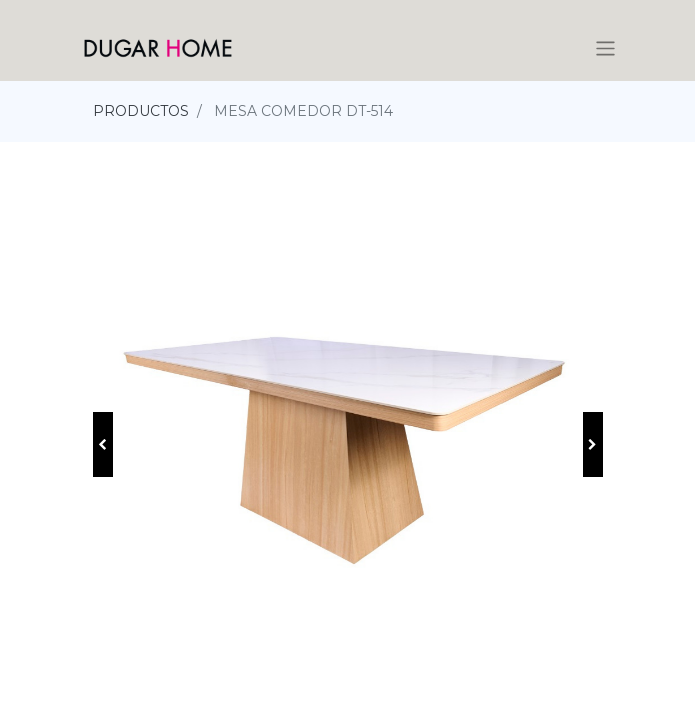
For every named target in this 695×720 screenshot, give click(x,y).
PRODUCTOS (141, 111)
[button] (103, 444)
